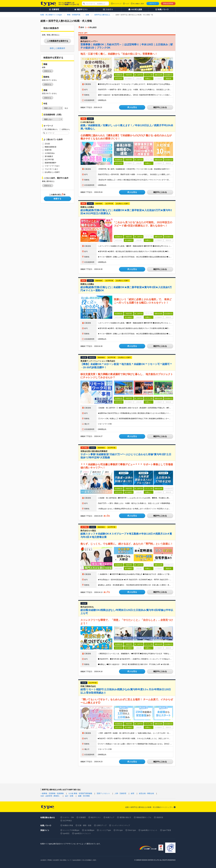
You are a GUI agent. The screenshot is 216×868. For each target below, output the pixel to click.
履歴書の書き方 (125, 817)
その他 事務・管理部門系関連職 (80, 793)
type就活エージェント (83, 833)
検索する (57, 199)
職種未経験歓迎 (51, 147)
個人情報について (66, 860)
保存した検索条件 (57, 48)
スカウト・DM (68, 817)
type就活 (66, 833)
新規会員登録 (168, 4)
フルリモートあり (51, 169)
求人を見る (132, 107)
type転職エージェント (149, 830)
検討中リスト (96, 817)
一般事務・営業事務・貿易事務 (52, 793)
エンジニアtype (105, 830)
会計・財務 (69, 796)
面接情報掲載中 (51, 163)
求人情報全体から (51, 129)
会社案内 (43, 860)
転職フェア (110, 817)
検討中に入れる (160, 107)
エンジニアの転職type (71, 830)
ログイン (153, 4)
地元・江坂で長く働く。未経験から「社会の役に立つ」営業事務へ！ (119, 54)
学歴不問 (48, 150)
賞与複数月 (49, 156)
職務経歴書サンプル (144, 817)
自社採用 (56, 860)
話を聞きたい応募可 (52, 172)
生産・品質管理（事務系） (50, 796)
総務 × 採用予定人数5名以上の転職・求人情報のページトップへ (149, 807)
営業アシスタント (103, 793)
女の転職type (89, 830)
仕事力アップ (102, 825)
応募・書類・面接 (85, 825)
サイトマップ (117, 4)
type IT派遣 (167, 830)
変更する (48, 71)
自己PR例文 (67, 821)
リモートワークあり (52, 166)
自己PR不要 (49, 159)
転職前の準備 (68, 825)
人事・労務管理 (120, 793)
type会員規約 (77, 860)
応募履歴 (82, 817)
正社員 (47, 144)
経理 (133, 793)
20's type (119, 830)
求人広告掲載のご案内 (89, 860)
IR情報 (50, 860)
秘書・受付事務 (84, 796)
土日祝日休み (50, 153)
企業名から (66, 129)
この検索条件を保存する (57, 41)
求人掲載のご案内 (138, 4)
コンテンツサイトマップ (121, 825)
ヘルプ (127, 4)
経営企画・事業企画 (146, 793)
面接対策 (160, 817)
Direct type (132, 830)
